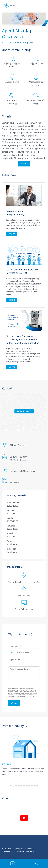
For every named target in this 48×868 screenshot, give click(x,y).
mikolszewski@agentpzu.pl (23, 471)
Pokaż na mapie (24, 411)
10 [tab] (35, 786)
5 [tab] (21, 786)
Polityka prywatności (26, 851)
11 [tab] (37, 786)
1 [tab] (11, 786)
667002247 (15, 482)
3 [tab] (16, 786)
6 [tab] (24, 786)
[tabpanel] (24, 753)
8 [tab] (29, 786)
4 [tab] (19, 786)
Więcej (24, 164)
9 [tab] (32, 786)
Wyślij (14, 703)
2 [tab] (13, 786)
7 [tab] (27, 786)
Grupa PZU (6, 851)
